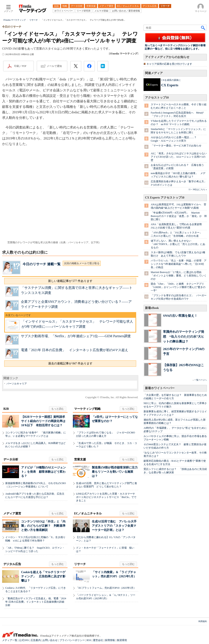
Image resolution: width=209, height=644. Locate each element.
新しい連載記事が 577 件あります (70, 281)
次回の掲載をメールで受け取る (82, 263)
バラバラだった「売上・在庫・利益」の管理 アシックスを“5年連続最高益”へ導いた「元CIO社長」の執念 (179, 264)
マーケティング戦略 (87, 409)
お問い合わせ (50, 640)
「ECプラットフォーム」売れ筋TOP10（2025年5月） (106, 588)
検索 (203, 28)
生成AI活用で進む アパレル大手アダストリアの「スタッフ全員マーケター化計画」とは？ (114, 526)
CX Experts (170, 85)
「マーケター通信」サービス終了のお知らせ (176, 146)
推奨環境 (122, 640)
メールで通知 (54, 66)
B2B (6, 409)
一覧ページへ (201, 380)
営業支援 (80, 459)
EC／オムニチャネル (88, 513)
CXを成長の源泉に (171, 80)
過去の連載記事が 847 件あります (70, 363)
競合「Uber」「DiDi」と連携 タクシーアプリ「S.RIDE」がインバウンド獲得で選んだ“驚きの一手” (178, 287)
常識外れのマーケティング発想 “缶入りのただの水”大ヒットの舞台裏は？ (184, 336)
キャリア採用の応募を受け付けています (169, 64)
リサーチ (80, 564)
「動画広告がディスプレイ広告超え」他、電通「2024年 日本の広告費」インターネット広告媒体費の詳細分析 (36, 602)
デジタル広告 (12, 564)
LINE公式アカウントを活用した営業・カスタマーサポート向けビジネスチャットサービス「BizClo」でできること (106, 497)
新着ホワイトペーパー (160, 388)
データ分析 (11, 459)
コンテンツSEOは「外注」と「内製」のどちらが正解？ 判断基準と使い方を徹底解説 (43, 526)
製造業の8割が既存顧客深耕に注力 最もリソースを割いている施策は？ (116, 472)
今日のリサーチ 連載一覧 (42, 264)
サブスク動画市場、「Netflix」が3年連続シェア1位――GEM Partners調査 (76, 336)
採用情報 (110, 640)
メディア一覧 (10, 640)
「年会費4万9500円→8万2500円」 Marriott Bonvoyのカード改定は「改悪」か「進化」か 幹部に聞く (179, 216)
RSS (89, 640)
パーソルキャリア (17, 384)
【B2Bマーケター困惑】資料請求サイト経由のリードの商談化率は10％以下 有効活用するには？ (43, 421)
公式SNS (24, 640)
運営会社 (98, 640)
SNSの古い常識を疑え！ (180, 316)
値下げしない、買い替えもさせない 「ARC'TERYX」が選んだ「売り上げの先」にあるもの (178, 244)
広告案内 (36, 640)
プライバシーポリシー (72, 640)
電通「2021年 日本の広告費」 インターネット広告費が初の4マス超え (75, 350)
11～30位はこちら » (198, 189)
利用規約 (203, 621)
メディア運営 (12, 513)
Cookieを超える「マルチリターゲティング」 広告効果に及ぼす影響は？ (43, 576)
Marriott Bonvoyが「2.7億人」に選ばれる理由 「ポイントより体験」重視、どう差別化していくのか (179, 276)
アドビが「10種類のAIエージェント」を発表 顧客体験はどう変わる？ (43, 472)
